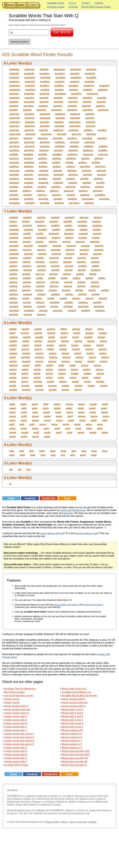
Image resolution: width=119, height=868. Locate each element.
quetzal (13, 266)
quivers (76, 298)
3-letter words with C (16, 758)
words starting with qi (16, 706)
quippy (88, 374)
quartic (40, 242)
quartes (13, 242)
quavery (41, 250)
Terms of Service (78, 822)
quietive (99, 158)
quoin (48, 432)
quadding (76, 78)
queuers (27, 266)
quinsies (73, 175)
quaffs (77, 333)
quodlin (69, 302)
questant (58, 138)
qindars (98, 217)
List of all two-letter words (19, 696)
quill (22, 424)
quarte (38, 345)
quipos (62, 374)
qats (32, 451)
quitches (85, 187)
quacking (90, 73)
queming (54, 258)
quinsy (100, 369)
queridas (91, 134)
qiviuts (26, 221)
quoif (36, 432)
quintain (88, 175)
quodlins (14, 199)
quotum (26, 390)
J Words (98, 3)
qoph (42, 451)
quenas (53, 357)
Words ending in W (72, 730)
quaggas (82, 226)
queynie (55, 266)
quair (35, 408)
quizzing (85, 195)
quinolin (29, 175)
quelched (58, 130)
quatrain (90, 114)
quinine (13, 286)
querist (27, 262)
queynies (30, 146)
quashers (72, 110)
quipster (73, 183)
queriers (14, 138)
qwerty (78, 390)
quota (105, 432)
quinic (25, 369)
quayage (56, 250)
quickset (73, 150)
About (64, 822)
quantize (14, 102)
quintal (13, 290)
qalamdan (76, 69)
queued (26, 361)
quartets (72, 106)
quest (24, 420)
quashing (103, 110)
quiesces (103, 154)
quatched (45, 114)
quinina (95, 282)
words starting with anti (52, 533)
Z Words (73, 7)
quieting (57, 158)
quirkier (87, 183)
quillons (43, 167)
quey (12, 455)
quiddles (57, 154)
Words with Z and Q (72, 713)
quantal (97, 234)
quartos (53, 242)
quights (27, 278)
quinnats (101, 171)
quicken (42, 270)
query (12, 420)
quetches (45, 142)
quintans (14, 179)
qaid (22, 451)
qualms (38, 341)
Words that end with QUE (76, 755)
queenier (90, 122)
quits (100, 428)
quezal (79, 361)
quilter (102, 278)
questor (67, 262)
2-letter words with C (16, 727)
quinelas (29, 171)
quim (33, 455)
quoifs (51, 382)
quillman (14, 167)
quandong (92, 94)
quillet (64, 278)
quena (94, 416)
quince (97, 365)
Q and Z (86, 3)
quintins (98, 179)
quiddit (13, 274)
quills (61, 365)
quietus (13, 278)
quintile (84, 179)
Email (67, 498)
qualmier (14, 94)
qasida (38, 329)
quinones (43, 175)
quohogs (83, 302)
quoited (41, 306)
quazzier (90, 118)
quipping (43, 183)
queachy (84, 250)
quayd (104, 412)
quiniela (57, 171)
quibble (83, 266)
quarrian (58, 102)
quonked (14, 311)
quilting (70, 167)
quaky (69, 408)
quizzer (27, 302)
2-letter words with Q (16, 723)
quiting (13, 298)
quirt (68, 428)
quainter (59, 90)
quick (82, 420)
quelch (90, 353)
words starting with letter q (66, 605)
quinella (44, 171)
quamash (54, 234)
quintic (92, 290)
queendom (75, 122)
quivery (90, 298)
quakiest (88, 90)
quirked (82, 294)
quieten (67, 274)
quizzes (40, 302)
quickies (58, 150)
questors (14, 142)
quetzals (75, 142)
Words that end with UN (75, 758)
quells (13, 357)
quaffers (45, 86)
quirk (57, 428)
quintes (66, 290)
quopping (15, 203)
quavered (14, 118)
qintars (13, 221)
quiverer (83, 191)
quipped (28, 294)
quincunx (14, 171)
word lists (68, 513)
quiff (12, 424)
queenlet (59, 126)
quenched (15, 134)
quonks (25, 386)
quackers (44, 73)
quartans (29, 106)
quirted (96, 294)
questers (72, 138)
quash (47, 412)
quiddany (88, 150)
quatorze (75, 114)
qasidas (41, 217)
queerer (70, 254)
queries (13, 262)
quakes (13, 341)
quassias (14, 114)
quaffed (55, 226)
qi (10, 484)
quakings (103, 90)
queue (35, 420)
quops (93, 432)
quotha (13, 390)
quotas (66, 386)
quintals (102, 175)
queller (40, 258)
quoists (28, 306)
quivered (69, 191)
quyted (53, 390)
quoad (13, 432)
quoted (78, 386)
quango (65, 341)
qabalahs (14, 69)
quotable (30, 203)
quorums (58, 311)
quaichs (28, 230)
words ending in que (87, 533)
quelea (103, 353)
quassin (99, 246)
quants (91, 341)
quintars (29, 179)
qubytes (70, 250)
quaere (64, 333)
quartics (100, 106)
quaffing (59, 86)
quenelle (62, 134)
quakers (70, 230)
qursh (36, 437)
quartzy (67, 242)
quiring (69, 294)
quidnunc (72, 154)
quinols (81, 286)
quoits (88, 382)
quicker (55, 270)
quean (35, 416)
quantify (44, 98)
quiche (91, 361)
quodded (55, 302)
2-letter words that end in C (19, 744)
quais (46, 408)
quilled (52, 278)
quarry (26, 345)
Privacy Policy (53, 822)
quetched (29, 142)
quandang (60, 94)
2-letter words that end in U (19, 741)
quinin (49, 369)
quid (22, 455)
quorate (43, 311)
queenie (28, 254)
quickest (44, 150)
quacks (38, 333)
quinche (55, 282)
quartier (14, 110)
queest (65, 353)
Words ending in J (72, 741)
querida (68, 258)
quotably (45, 203)
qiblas (64, 329)
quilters (57, 167)
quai (74, 451)
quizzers (42, 195)
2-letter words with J (16, 730)
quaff (105, 404)
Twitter (11, 498)
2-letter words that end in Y (19, 734)
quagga (89, 333)
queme (82, 416)
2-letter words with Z (16, 716)
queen (47, 416)
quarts (63, 345)
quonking (104, 199)
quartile (27, 110)
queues (52, 361)
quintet (79, 290)
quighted (29, 163)
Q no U (72, 3)
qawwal (51, 329)
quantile (58, 98)
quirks (37, 378)
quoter (91, 386)
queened (14, 254)
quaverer (30, 118)
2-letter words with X (16, 720)
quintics (71, 179)
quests (92, 357)
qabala (13, 329)
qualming (29, 94)
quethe (13, 361)
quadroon (15, 86)
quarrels (44, 102)
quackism (30, 78)
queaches (15, 122)
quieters (28, 158)
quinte (25, 374)
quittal (26, 298)
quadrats (60, 82)
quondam (99, 306)
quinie (37, 369)
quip (53, 455)
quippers (14, 183)
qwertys (41, 315)
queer (59, 416)
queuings (14, 146)
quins (89, 424)
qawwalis (91, 69)
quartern (43, 106)
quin (43, 455)
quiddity (14, 154)
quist (78, 428)
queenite (45, 126)
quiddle (26, 274)
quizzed (14, 302)
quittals (13, 191)
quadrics (75, 82)
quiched (14, 270)
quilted (89, 278)
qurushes (74, 203)
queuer (39, 361)
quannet (83, 234)
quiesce (40, 274)
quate (81, 412)
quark (24, 412)
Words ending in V (72, 744)
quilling (96, 163)
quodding (100, 195)
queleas (14, 258)
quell (70, 416)
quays (13, 416)
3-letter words (12, 699)
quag (63, 451)
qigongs (84, 217)
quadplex (91, 78)
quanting (72, 98)
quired (13, 378)
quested (40, 262)
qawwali (55, 217)
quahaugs (15, 90)
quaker (101, 337)
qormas (25, 333)
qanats (26, 329)
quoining (43, 199)
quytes (65, 390)
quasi (58, 412)
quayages (45, 118)
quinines (87, 171)
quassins (29, 114)
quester (54, 262)
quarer (104, 341)
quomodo (83, 306)
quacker (54, 221)
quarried (73, 102)
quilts (73, 365)
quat (84, 451)
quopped (29, 311)
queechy (99, 250)
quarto (50, 345)
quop (94, 455)
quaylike (60, 118)
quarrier (87, 102)
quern (106, 416)
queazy (13, 353)
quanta (78, 341)
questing (87, 138)
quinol (74, 369)
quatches (60, 114)
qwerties (89, 203)
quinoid (68, 286)
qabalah (14, 217)
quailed (56, 230)
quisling (56, 187)
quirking (14, 187)
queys (59, 420)
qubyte (63, 349)
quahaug (97, 226)
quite (89, 428)
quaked (88, 337)
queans (89, 349)
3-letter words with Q (16, 755)
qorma (69, 404)
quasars (80, 242)
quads (93, 404)
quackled (45, 78)
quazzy (38, 349)
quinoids (14, 175)
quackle (68, 221)
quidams (96, 270)
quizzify (71, 195)
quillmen (29, 167)
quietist (85, 158)
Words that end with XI (74, 765)
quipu (35, 428)
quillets (83, 163)
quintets (43, 179)
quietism (71, 158)
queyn (47, 420)
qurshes (14, 315)
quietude (14, 163)
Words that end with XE (75, 762)
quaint (64, 337)
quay (94, 451)
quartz (75, 345)
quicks (104, 361)
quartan (83, 238)
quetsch (95, 262)
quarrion (14, 106)
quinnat (40, 286)
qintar (101, 329)
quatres (13, 250)
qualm (92, 408)
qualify (27, 234)
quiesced (88, 154)
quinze (49, 374)
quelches (74, 130)
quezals (69, 266)
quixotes (98, 191)
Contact (92, 822)
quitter (51, 298)
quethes (81, 262)
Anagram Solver (56, 7)
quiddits (103, 150)
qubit (24, 416)
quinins (27, 286)
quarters (58, 106)
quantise (87, 98)
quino (77, 424)
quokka (100, 382)
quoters (72, 311)
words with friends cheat (73, 510)
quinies (82, 282)
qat (11, 469)
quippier (29, 183)
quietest (43, 158)
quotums (100, 311)
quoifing (29, 199)
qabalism (29, 69)
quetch (105, 357)
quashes (43, 246)
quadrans (14, 82)
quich (71, 420)
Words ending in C (72, 748)
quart (35, 412)
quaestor (30, 86)
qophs (57, 404)
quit (63, 455)
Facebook (30, 498)
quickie (69, 270)
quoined (14, 306)
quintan (26, 290)
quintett (57, 179)
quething (60, 142)
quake (57, 408)
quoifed (97, 302)
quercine (76, 134)
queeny (40, 353)
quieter (80, 274)
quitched (70, 187)
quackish (14, 78)
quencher (31, 134)
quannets (14, 98)
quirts (61, 378)
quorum (52, 386)
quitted (38, 298)
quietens (14, 158)
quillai (40, 278)
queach (76, 349)
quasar (87, 345)
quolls (13, 386)
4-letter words (12, 703)
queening (30, 126)
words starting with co (17, 713)
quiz (72, 455)
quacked (39, 221)
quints (37, 374)
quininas (72, 171)
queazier (59, 122)
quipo (12, 428)
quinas (85, 365)
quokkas (68, 306)
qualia (26, 341)
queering (14, 130)
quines (13, 369)
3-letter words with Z (16, 748)
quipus (100, 374)
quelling (102, 130)
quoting (86, 311)
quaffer (68, 226)
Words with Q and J (72, 727)
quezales (45, 146)
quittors (54, 191)
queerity (43, 130)
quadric (13, 226)
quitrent (100, 187)
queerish (29, 130)
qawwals (70, 217)
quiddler (43, 154)
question (102, 138)
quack (81, 404)
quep (105, 451)
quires (25, 378)
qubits (51, 349)
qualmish (45, 94)
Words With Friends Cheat (96, 7)
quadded (82, 221)
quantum (42, 238)
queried (82, 258)
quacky (51, 333)
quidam (13, 365)
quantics (29, 98)
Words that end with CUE (75, 751)
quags (13, 408)
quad (53, 451)
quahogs (14, 230)
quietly (93, 274)
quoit (59, 432)
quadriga (90, 82)
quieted (54, 274)
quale (81, 408)
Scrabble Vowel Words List (76, 692)
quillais (56, 163)
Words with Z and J (72, 720)
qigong (76, 329)
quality (40, 234)
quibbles (89, 146)
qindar (89, 329)
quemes (40, 357)
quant (104, 408)
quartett (87, 106)
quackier (75, 73)
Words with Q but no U (74, 689)
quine (66, 424)
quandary (76, 94)
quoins (63, 382)
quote (12, 437)
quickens (29, 150)
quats (93, 412)
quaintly (73, 90)
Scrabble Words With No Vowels (79, 696)
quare (12, 412)
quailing (45, 90)
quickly (82, 270)
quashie (57, 246)
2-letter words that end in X (19, 737)
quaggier (74, 86)
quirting (42, 187)
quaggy (103, 333)
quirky (49, 378)
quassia (85, 246)
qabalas (27, 217)
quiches (28, 270)
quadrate (45, 82)
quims (43, 424)
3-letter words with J (16, 762)
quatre (13, 349)
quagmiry (104, 86)
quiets (26, 365)
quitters (27, 191)
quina (55, 424)
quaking (14, 234)
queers (53, 353)
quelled (27, 258)
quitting (41, 191)
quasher (28, 246)
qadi (12, 451)
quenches (46, 134)
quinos (87, 369)
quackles (61, 78)
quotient (59, 203)
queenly (42, 254)
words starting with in (74, 699)
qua (28, 469)
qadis (12, 404)
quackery (60, 73)
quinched (85, 167)
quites (13, 382)
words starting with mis (75, 703)
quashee (14, 246)
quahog (13, 337)
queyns (66, 361)
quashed (95, 242)
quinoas (54, 286)
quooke (39, 386)
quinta (13, 374)
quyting (28, 315)
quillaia (43, 163)
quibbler (74, 146)
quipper (42, 294)
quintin (105, 290)
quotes (104, 386)
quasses (71, 246)
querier (95, 258)
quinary (13, 282)
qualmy (52, 341)
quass (70, 412)
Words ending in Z (72, 734)
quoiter (54, 306)
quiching (14, 150)
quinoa (62, 369)
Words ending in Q (72, 737)
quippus (55, 294)
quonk (81, 432)
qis (20, 469)
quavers (27, 250)
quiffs (38, 365)
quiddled (28, 154)
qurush (40, 390)
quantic (28, 238)
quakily (97, 230)
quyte (47, 437)
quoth (24, 437)
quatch (100, 345)
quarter (96, 238)
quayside (75, 118)
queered (56, 254)
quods (25, 432)
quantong (29, 102)
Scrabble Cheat (56, 3)
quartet (27, 242)
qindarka (14, 73)
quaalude (29, 73)
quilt (32, 424)
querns (80, 357)
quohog (38, 382)
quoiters (58, 199)
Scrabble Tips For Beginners (20, 689)
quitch (85, 378)
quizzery (57, 195)
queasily (44, 122)
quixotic (14, 195)
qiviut (12, 333)
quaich (27, 337)
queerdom (75, 126)
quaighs (42, 230)
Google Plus (49, 498)
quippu (75, 374)
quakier (84, 230)
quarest (56, 238)
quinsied (58, 175)
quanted (14, 238)
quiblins (103, 146)
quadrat (96, 221)
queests (97, 254)
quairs (76, 337)
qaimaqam (59, 69)
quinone (95, 286)
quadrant (30, 82)
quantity (102, 98)
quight (50, 365)
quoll (69, 432)
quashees (57, 110)
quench (67, 357)
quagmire (89, 86)
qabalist (44, 69)
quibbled (60, 146)
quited (97, 378)
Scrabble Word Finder (16, 765)
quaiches (30, 90)
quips (24, 428)
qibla (46, 404)
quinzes (14, 294)
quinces (41, 282)
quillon (77, 278)
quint (100, 424)
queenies (14, 126)
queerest (90, 126)
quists (73, 378)
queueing (90, 142)
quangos (69, 234)
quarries (101, 102)
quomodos (88, 199)
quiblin (96, 266)
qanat (35, 404)
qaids (24, 404)
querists (28, 138)
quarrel (69, 238)
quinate (27, 282)
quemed (25, 357)
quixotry (28, 195)
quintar (39, 290)
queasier (30, 122)
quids (94, 420)
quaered (27, 226)
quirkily (100, 183)
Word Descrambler (15, 692)
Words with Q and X (73, 723)
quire (46, 428)
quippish (58, 183)
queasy (103, 349)
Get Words (62, 32)
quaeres (41, 226)
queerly (84, 254)
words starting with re (74, 706)
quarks (13, 345)
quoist (75, 382)
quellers (88, 130)
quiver (25, 382)
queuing (41, 266)
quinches (100, 167)
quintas (53, 290)
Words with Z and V (72, 716)
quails (52, 337)
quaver (25, 349)
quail (24, 408)
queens (26, 353)
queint (78, 353)
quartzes (41, 110)
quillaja (69, 163)
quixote (103, 298)
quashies (88, 110)
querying (43, 138)
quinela (68, 282)
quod (83, 455)
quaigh (39, 337)
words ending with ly (93, 605)
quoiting (72, 199)
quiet (105, 420)
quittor (63, 298)
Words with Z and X (72, 710)
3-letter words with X (16, 751)
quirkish (28, 187)
